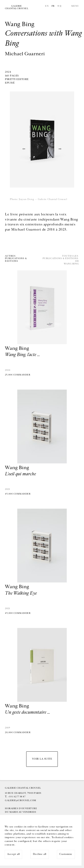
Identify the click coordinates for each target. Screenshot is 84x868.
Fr (53, 6)
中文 (59, 6)
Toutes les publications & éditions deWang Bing (61, 260)
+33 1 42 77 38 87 (17, 797)
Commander (22, 375)
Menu (75, 6)
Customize (66, 854)
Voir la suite (42, 759)
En (47, 6)
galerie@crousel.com (21, 800)
